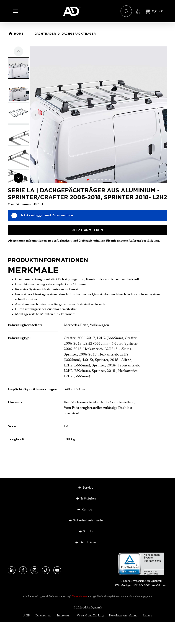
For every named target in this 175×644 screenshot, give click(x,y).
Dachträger (88, 542)
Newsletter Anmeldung (123, 616)
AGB (27, 616)
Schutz (88, 531)
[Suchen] (126, 11)
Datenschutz (43, 616)
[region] (87, 115)
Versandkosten (80, 597)
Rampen (88, 509)
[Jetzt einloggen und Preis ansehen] (154, 11)
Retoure (147, 616)
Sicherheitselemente (88, 520)
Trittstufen (88, 498)
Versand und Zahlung (90, 616)
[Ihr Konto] (138, 11)
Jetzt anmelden (87, 230)
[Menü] (15, 11)
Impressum (64, 616)
